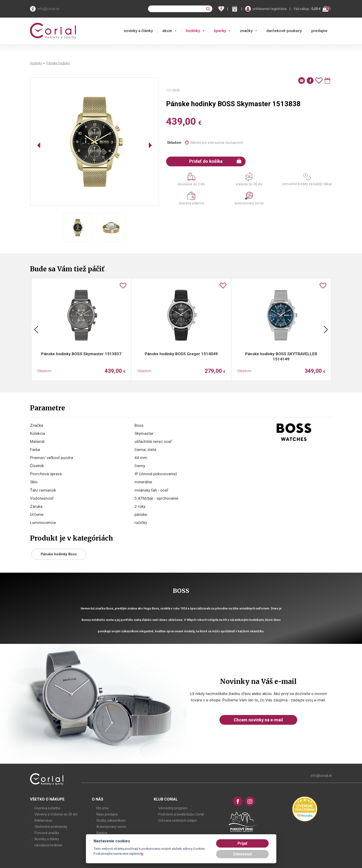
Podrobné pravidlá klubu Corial (181, 814)
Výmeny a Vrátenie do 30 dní (56, 814)
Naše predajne (107, 814)
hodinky (193, 31)
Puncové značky (47, 833)
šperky (220, 31)
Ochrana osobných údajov (178, 820)
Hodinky (36, 63)
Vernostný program (173, 808)
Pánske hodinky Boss (59, 554)
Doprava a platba (47, 808)
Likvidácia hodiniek (48, 845)
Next (326, 330)
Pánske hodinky (58, 63)
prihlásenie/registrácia (270, 9)
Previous (36, 330)
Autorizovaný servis (111, 827)
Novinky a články (47, 839)
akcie (167, 31)
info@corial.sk (49, 9)
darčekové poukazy (284, 31)
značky (246, 31)
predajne (319, 31)
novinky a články (138, 31)
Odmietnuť (242, 854)
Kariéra (102, 833)
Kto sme (103, 808)
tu (142, 854)
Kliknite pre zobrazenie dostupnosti (217, 143)
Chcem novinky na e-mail (258, 720)
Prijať (242, 843)
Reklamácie (43, 820)
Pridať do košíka (215, 161)
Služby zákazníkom (111, 820)
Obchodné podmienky (51, 827)
